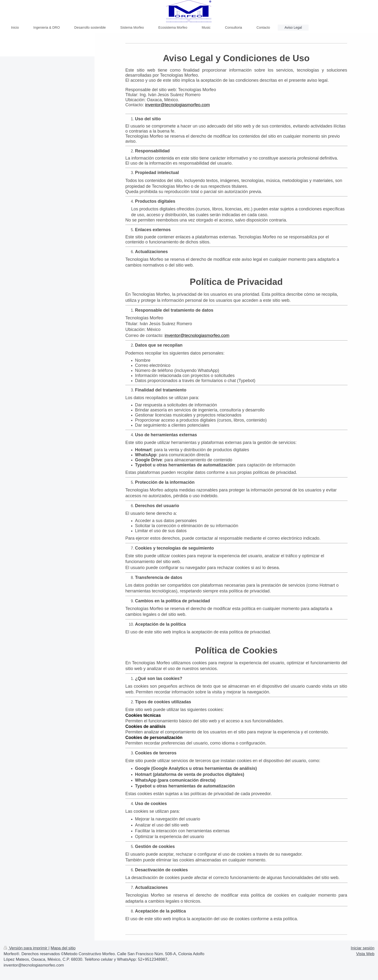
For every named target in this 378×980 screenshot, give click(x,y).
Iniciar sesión (363, 948)
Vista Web (365, 954)
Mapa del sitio (63, 948)
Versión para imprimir (26, 948)
